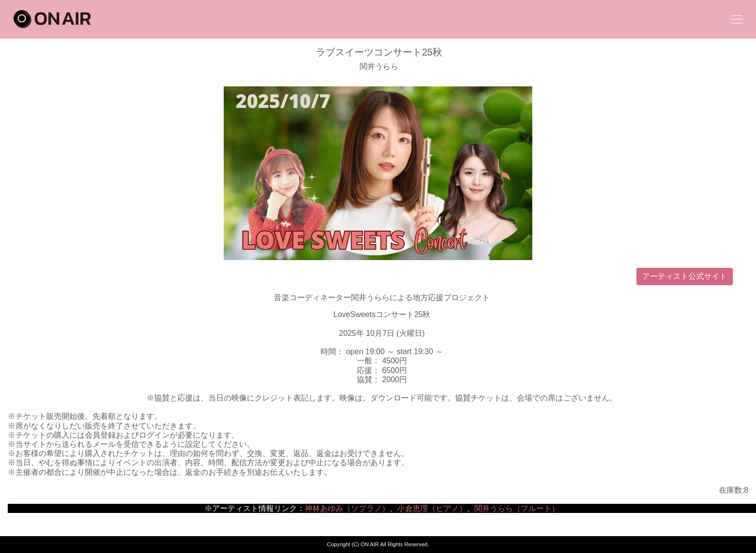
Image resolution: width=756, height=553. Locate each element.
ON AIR (52, 19)
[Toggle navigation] (737, 19)
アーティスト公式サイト (685, 276)
